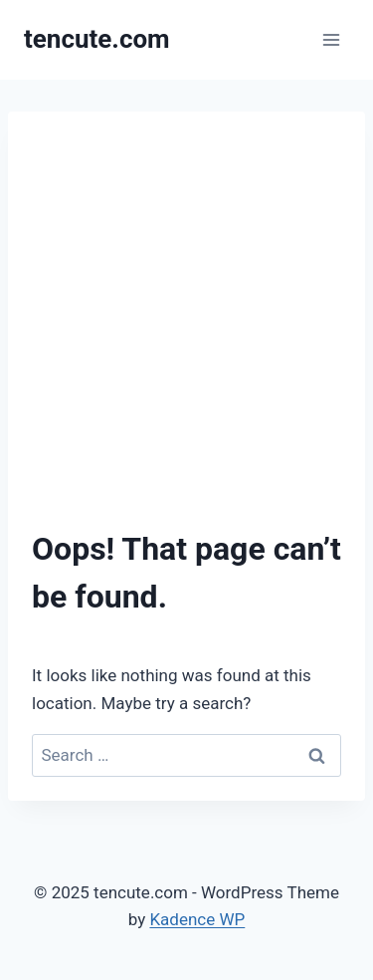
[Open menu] (331, 39)
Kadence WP (197, 919)
